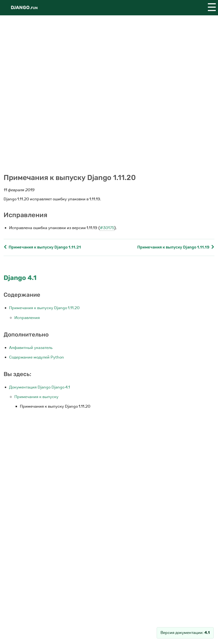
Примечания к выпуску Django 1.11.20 (44, 308)
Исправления (27, 318)
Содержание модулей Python (37, 357)
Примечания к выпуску (36, 397)
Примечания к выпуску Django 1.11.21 (42, 247)
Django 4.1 (20, 278)
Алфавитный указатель (31, 348)
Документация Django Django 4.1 (40, 387)
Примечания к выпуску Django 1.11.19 (176, 247)
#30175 (107, 228)
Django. (24, 8)
